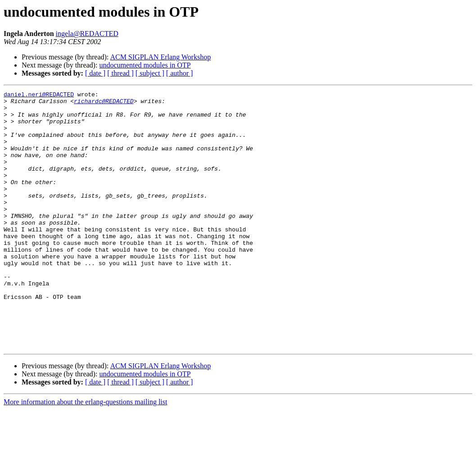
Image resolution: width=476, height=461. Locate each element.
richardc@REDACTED (104, 104)
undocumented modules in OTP (145, 65)
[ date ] (95, 73)
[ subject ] (150, 73)
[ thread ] (120, 73)
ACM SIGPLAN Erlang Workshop (160, 57)
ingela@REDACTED (87, 34)
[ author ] (180, 73)
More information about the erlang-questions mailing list (85, 453)
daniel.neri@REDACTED (39, 95)
